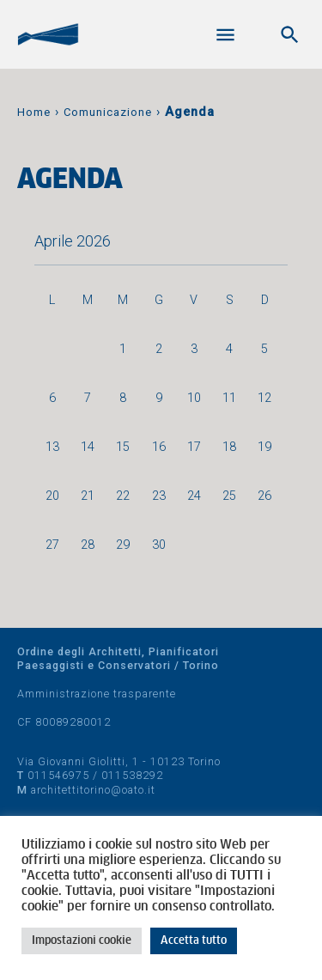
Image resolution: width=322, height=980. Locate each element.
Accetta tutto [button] (194, 941)
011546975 (58, 775)
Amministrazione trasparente (97, 694)
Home (34, 112)
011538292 (132, 775)
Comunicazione (108, 112)
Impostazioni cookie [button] (82, 941)
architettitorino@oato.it (93, 790)
